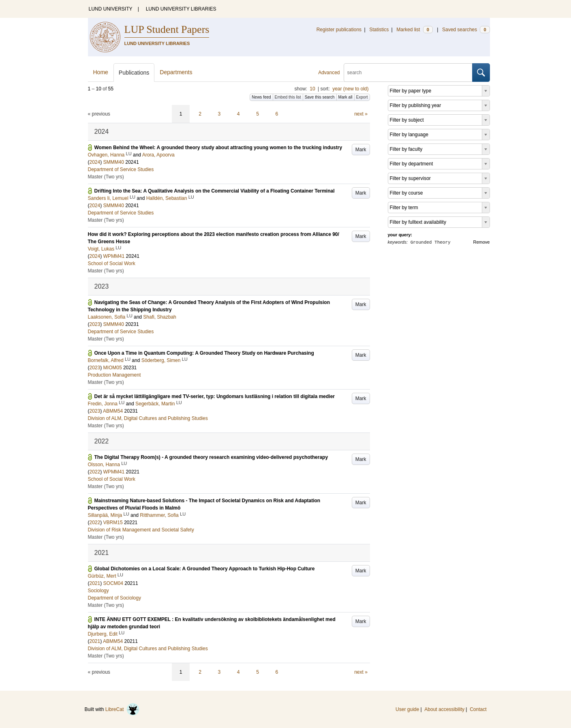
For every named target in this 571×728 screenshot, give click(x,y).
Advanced (329, 73)
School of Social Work (112, 263)
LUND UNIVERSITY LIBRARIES (181, 9)
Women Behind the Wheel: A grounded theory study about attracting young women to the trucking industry (218, 148)
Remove (482, 242)
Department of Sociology (114, 598)
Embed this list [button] (288, 97)
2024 (95, 162)
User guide (407, 709)
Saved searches (466, 30)
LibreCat (122, 709)
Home (101, 72)
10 (312, 89)
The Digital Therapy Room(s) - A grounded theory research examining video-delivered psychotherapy (211, 457)
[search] (408, 73)
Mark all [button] (345, 97)
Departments (176, 72)
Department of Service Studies (121, 169)
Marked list (414, 30)
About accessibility (444, 709)
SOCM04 (113, 583)
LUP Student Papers (167, 29)
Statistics (379, 30)
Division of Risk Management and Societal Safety (141, 530)
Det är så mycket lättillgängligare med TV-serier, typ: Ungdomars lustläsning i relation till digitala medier (215, 396)
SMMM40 (114, 162)
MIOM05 (113, 368)
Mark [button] (361, 150)
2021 (95, 583)
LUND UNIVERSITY (111, 9)
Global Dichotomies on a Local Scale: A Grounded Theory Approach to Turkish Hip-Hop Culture (205, 569)
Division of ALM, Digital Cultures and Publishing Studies (148, 418)
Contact (478, 709)
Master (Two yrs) (106, 177)
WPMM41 (114, 256)
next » (361, 114)
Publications (134, 73)
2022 (95, 472)
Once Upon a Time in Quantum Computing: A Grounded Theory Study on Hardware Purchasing (204, 353)
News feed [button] (261, 97)
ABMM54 (113, 411)
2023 (95, 324)
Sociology (98, 591)
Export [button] (362, 97)
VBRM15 (113, 522)
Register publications (339, 30)
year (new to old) (350, 89)
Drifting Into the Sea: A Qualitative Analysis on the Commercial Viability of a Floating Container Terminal (215, 191)
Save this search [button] (320, 97)
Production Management (114, 375)
